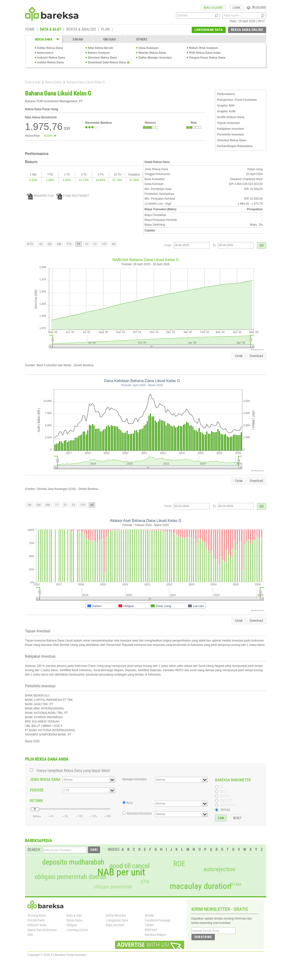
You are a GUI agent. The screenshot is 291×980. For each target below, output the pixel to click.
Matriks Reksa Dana (152, 53)
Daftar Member (116, 915)
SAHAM (78, 39)
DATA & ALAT (51, 30)
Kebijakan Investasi (231, 129)
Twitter (149, 925)
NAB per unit (121, 872)
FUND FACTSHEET (73, 196)
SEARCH (34, 850)
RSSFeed (151, 930)
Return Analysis (99, 53)
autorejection (219, 869)
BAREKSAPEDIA (39, 841)
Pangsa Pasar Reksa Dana (207, 58)
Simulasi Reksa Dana (103, 58)
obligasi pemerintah (113, 887)
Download (256, 356)
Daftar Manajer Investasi (155, 58)
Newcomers (45, 53)
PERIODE (37, 790)
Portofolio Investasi (231, 135)
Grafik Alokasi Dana (231, 117)
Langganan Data (117, 920)
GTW (145, 882)
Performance (226, 94)
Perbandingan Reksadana (235, 146)
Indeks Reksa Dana (51, 62)
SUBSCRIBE (203, 937)
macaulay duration (200, 886)
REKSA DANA (44, 39)
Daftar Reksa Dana (50, 48)
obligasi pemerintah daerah (71, 877)
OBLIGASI (110, 39)
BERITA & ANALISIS (81, 30)
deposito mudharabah (73, 862)
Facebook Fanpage (158, 920)
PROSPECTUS (40, 196)
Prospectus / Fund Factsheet (237, 100)
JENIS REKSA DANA (45, 780)
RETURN (36, 801)
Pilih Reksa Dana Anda (205, 53)
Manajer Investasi (134, 779)
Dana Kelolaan (149, 48)
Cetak (239, 356)
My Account (256, 7)
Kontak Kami (36, 920)
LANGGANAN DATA (209, 30)
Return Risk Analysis (204, 48)
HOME (30, 30)
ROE (179, 864)
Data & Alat (33, 82)
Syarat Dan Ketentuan (42, 930)
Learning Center (77, 930)
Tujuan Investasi (228, 123)
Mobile (149, 915)
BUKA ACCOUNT (213, 8)
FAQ (30, 935)
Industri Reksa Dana (51, 58)
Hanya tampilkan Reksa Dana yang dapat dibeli (73, 771)
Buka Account (115, 925)
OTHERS (142, 39)
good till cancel (129, 866)
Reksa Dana (53, 82)
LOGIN (236, 8)
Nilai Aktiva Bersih (101, 48)
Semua (225, 810)
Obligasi (72, 925)
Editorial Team (37, 925)
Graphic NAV (226, 106)
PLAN (105, 30)
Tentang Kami (37, 915)
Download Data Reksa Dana (107, 62)
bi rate (236, 884)
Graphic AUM (226, 111)
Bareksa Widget (155, 935)
